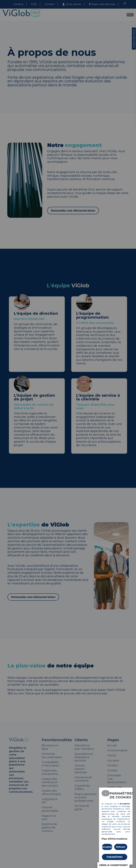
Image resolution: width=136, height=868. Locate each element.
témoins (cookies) (113, 809)
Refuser (121, 847)
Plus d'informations (114, 839)
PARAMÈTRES (115, 857)
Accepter (107, 847)
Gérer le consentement (113, 865)
